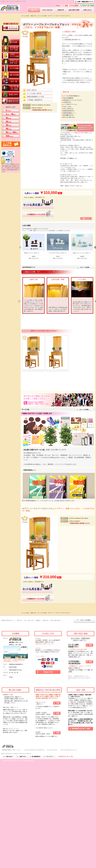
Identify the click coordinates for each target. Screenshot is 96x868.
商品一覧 (33, 16)
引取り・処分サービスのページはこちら (71, 186)
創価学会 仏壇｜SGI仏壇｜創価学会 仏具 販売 (13, 1)
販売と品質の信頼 (55, 705)
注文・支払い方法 (29, 705)
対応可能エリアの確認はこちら (69, 158)
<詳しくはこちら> (33, 258)
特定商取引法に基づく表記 (66, 841)
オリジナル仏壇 (42, 16)
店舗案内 (38, 705)
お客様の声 (45, 705)
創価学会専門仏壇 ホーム (8, 705)
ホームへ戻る (25, 16)
